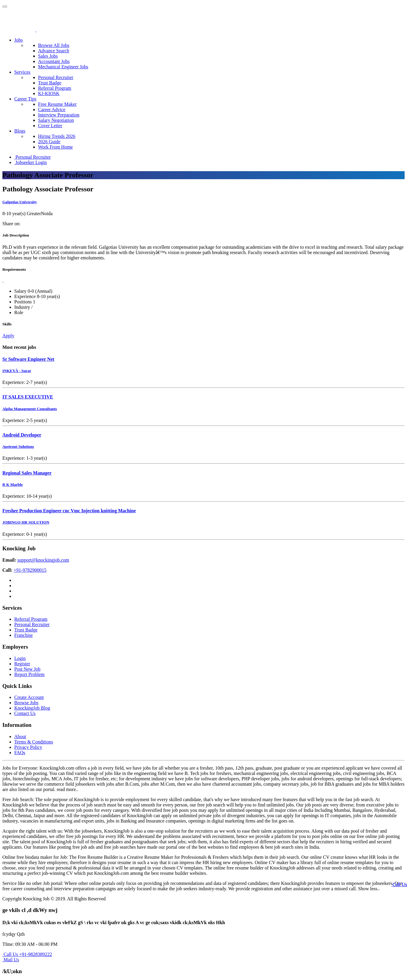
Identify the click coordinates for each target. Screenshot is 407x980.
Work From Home (55, 147)
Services (22, 72)
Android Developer (22, 435)
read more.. (67, 789)
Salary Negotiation (56, 120)
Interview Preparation (59, 115)
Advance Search (54, 51)
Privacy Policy (28, 747)
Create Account (29, 697)
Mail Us (11, 960)
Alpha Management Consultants (30, 409)
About (20, 736)
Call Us (399, 884)
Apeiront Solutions (18, 446)
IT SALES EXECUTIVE (28, 397)
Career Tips (25, 99)
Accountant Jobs (54, 61)
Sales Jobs (48, 56)
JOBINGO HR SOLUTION (26, 522)
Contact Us (25, 713)
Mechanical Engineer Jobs (63, 67)
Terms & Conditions (34, 742)
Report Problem (29, 674)
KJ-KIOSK (49, 93)
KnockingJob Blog (32, 708)
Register (22, 664)
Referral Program (55, 88)
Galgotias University (20, 202)
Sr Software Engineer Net (28, 359)
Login (20, 658)
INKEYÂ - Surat (17, 371)
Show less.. (369, 889)
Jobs (18, 40)
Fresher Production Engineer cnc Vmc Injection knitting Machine (69, 511)
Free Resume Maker (57, 104)
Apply (8, 336)
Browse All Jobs (54, 45)
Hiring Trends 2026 (57, 136)
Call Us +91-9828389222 (27, 954)
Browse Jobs (26, 703)
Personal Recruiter (56, 77)
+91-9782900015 (30, 570)
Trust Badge (50, 83)
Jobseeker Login (30, 162)
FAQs (20, 753)
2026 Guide (49, 142)
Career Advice (52, 109)
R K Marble (13, 485)
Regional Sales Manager (27, 473)
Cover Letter (50, 126)
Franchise (23, 635)
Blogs (20, 131)
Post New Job (27, 669)
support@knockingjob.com (43, 560)
